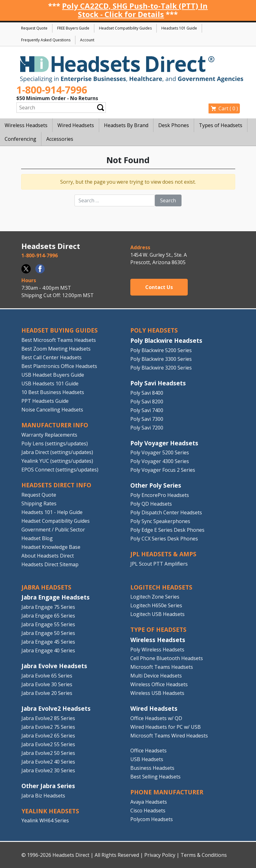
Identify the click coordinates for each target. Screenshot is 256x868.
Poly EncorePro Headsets (160, 495)
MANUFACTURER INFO (55, 425)
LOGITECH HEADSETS (161, 587)
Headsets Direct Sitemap (50, 564)
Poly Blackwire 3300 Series (161, 359)
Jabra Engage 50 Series (48, 633)
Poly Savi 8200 (147, 402)
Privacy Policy (160, 855)
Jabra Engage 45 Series (48, 642)
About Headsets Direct (48, 556)
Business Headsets (152, 768)
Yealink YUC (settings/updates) (57, 461)
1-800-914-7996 (52, 90)
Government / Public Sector (53, 530)
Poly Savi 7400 (147, 410)
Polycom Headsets (152, 819)
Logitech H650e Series (156, 605)
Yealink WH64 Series (45, 820)
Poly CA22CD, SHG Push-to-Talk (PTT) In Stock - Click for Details (135, 10)
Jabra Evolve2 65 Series (48, 736)
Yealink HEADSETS (50, 811)
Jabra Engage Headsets (56, 597)
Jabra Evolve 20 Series (47, 693)
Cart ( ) (228, 108)
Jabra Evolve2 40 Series (48, 762)
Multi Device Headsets (156, 676)
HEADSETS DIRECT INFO (56, 485)
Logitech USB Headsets (157, 614)
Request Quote (34, 28)
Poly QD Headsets (151, 504)
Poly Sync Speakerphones (160, 521)
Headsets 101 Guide (179, 28)
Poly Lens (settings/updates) (55, 443)
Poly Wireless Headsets (157, 650)
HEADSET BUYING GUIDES (60, 330)
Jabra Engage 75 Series (48, 607)
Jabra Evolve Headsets (54, 666)
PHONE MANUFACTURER (167, 792)
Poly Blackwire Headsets (166, 340)
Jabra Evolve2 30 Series (48, 770)
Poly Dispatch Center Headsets (166, 512)
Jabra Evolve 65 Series (47, 676)
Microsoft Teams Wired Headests (169, 736)
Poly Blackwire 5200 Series (161, 350)
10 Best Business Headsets (53, 392)
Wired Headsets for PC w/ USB (166, 727)
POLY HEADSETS (154, 330)
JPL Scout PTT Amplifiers (159, 564)
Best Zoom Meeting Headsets (56, 349)
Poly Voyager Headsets (164, 443)
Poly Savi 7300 (147, 419)
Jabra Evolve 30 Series (47, 684)
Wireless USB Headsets (157, 693)
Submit (101, 108)
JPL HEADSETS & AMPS (163, 554)
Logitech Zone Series (155, 597)
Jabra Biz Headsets (43, 796)
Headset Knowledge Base (51, 547)
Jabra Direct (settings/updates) (57, 452)
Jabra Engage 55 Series (48, 624)
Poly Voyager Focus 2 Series (163, 470)
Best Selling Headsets (155, 777)
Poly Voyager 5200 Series (160, 452)
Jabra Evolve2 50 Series (48, 753)
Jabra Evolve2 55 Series (48, 744)
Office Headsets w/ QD (156, 718)
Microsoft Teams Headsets (162, 667)
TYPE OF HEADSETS (158, 629)
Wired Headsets (154, 708)
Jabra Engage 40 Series (48, 650)
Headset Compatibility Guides (125, 28)
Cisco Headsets (148, 811)
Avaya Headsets (149, 802)
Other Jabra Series (48, 786)
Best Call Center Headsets (52, 357)
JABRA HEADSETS (46, 587)
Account (87, 40)
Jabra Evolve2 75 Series (48, 727)
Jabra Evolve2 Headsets (56, 708)
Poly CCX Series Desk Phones (164, 539)
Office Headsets (148, 751)
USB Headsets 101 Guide (50, 383)
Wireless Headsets (158, 640)
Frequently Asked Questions (46, 40)
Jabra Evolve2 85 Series (48, 718)
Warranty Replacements (49, 435)
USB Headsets (147, 759)
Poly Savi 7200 (147, 428)
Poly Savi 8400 (147, 393)
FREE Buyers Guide (73, 28)
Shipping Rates (39, 503)
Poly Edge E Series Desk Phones (167, 530)
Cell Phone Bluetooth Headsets (167, 658)
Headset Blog (37, 538)
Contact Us (159, 287)
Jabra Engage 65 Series (48, 616)
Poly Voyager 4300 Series (160, 461)
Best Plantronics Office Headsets (59, 366)
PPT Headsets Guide (45, 401)
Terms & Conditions (204, 855)
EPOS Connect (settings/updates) (60, 470)
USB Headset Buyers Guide (53, 375)
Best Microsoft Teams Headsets (59, 340)
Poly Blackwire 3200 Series (161, 368)
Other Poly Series (156, 485)
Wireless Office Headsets (159, 684)
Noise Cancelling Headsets (52, 410)
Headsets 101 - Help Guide (52, 512)
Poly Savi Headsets (158, 383)
